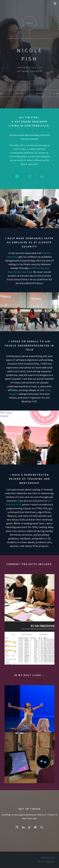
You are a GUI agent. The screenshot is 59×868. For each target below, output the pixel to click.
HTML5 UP (50, 862)
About (20, 93)
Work (40, 93)
